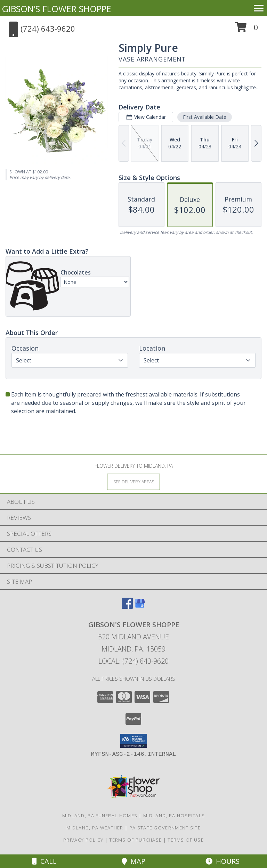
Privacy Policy (83, 840)
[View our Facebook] (127, 607)
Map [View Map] (133, 861)
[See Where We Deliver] (133, 481)
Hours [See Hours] (222, 861)
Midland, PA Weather (95, 828)
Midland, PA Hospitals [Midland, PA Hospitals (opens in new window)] (174, 816)
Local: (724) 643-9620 (133, 661)
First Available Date (205, 117)
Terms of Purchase (135, 840)
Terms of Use (186, 840)
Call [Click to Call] (44, 861)
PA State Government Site (165, 828)
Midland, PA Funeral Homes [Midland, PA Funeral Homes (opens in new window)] (100, 816)
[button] (247, 30)
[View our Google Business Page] (140, 607)
